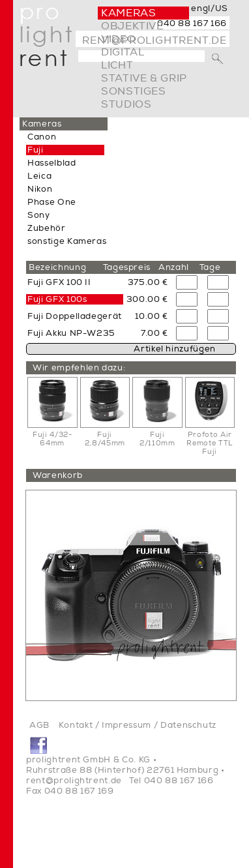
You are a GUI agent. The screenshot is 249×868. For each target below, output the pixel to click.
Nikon (40, 189)
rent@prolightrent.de (74, 781)
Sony (39, 215)
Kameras (128, 13)
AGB (39, 725)
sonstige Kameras (67, 241)
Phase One (52, 202)
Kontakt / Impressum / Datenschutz (138, 725)
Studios (126, 104)
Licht (117, 65)
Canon (42, 137)
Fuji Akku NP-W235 (71, 333)
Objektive (132, 26)
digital (123, 52)
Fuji (36, 150)
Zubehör (47, 228)
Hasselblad (52, 163)
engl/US (210, 8)
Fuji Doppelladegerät (75, 316)
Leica (39, 176)
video (118, 39)
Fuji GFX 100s (57, 299)
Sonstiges (134, 91)
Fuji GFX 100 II (59, 282)
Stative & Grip (144, 78)
